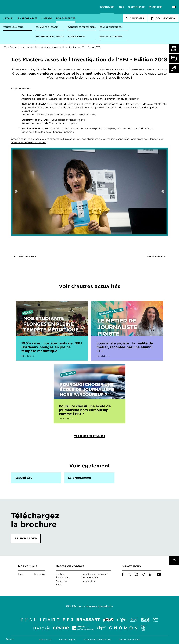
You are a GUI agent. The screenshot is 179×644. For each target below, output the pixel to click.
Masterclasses (76, 37)
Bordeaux (40, 574)
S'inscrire (155, 7)
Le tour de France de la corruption (57, 123)
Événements (63, 578)
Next (163, 192)
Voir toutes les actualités (89, 436)
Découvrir (107, 7)
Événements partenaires (82, 27)
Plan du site (45, 640)
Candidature (89, 581)
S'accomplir (136, 7)
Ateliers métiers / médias (50, 37)
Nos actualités (66, 18)
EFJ (25, 7)
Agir (121, 7)
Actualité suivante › (156, 256)
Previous (16, 192)
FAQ (58, 584)
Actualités (61, 581)
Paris (21, 574)
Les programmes (27, 18)
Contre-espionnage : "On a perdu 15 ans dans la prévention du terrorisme (93, 99)
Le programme (79, 478)
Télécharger (26, 539)
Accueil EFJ (23, 478)
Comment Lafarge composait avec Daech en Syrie (66, 114)
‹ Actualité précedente (24, 256)
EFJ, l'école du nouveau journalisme (89, 606)
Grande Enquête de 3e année (28, 142)
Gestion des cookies (130, 640)
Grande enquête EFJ (111, 27)
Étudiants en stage (46, 27)
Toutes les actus (13, 27)
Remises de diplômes (111, 37)
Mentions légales (67, 640)
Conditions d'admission (94, 574)
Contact (60, 574)
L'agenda (47, 18)
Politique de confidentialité (97, 640)
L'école (8, 18)
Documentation (90, 578)
